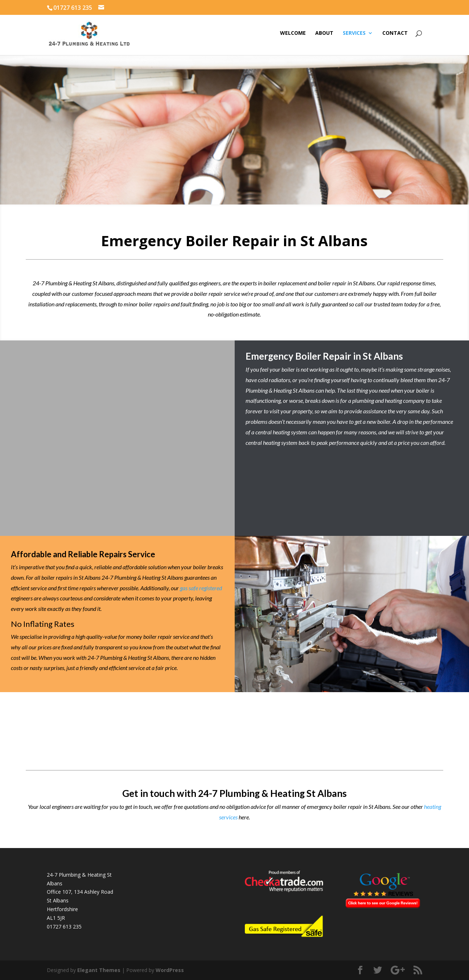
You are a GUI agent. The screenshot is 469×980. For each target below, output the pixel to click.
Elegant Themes (99, 970)
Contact (395, 33)
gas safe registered (201, 588)
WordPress (170, 970)
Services (354, 33)
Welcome (293, 33)
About (324, 33)
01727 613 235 (64, 927)
